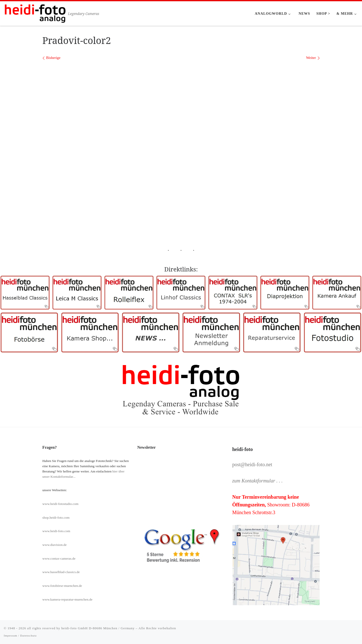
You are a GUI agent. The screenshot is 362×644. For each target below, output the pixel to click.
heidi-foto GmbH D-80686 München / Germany (98, 628)
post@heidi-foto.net (252, 464)
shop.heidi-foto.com (56, 518)
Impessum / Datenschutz (20, 636)
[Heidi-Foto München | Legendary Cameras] (35, 13)
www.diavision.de (55, 545)
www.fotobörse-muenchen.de (62, 586)
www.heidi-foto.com (56, 531)
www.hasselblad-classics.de (61, 572)
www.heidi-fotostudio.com (61, 504)
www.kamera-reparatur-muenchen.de (68, 599)
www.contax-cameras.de (59, 558)
